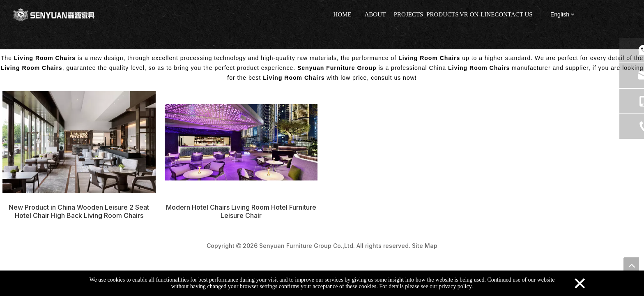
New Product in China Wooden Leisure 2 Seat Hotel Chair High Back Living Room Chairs (79, 211)
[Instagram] (601, 15)
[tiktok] (618, 15)
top (631, 265)
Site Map (425, 246)
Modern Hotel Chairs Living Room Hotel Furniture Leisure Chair (241, 211)
